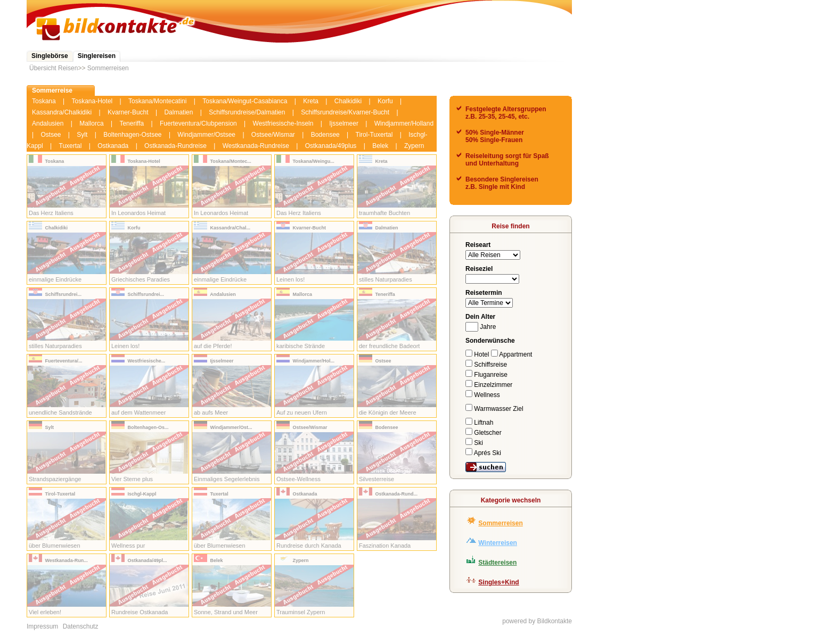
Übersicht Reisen (54, 68)
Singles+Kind (498, 582)
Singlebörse (50, 56)
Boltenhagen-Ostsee (132, 135)
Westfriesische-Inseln (283, 123)
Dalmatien (178, 112)
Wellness (483, 395)
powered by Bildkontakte (537, 621)
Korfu (385, 101)
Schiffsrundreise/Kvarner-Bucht (345, 112)
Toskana (44, 101)
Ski (474, 443)
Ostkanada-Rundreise (175, 146)
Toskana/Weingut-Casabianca (245, 101)
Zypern (414, 146)
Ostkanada (113, 146)
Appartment (512, 354)
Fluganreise (486, 375)
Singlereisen (97, 56)
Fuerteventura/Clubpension (198, 123)
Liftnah (479, 423)
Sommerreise (52, 90)
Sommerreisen (108, 68)
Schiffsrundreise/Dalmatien (247, 112)
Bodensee (325, 135)
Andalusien (48, 123)
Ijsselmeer (344, 123)
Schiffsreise (486, 365)
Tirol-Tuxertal (374, 135)
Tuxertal (71, 146)
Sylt (82, 135)
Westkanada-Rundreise (256, 146)
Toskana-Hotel (92, 101)
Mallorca (91, 123)
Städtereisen (497, 563)
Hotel (478, 354)
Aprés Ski (483, 453)
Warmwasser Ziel (494, 409)
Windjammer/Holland (404, 123)
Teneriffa (132, 123)
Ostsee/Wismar (273, 135)
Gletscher (484, 433)
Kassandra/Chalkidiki (62, 112)
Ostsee (51, 135)
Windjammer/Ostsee (206, 135)
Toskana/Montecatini (157, 101)
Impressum (42, 626)
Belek (380, 146)
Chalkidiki (348, 101)
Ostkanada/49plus (331, 146)
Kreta (311, 101)
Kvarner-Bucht (128, 112)
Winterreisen (498, 543)
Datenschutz (81, 626)
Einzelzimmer (489, 385)
